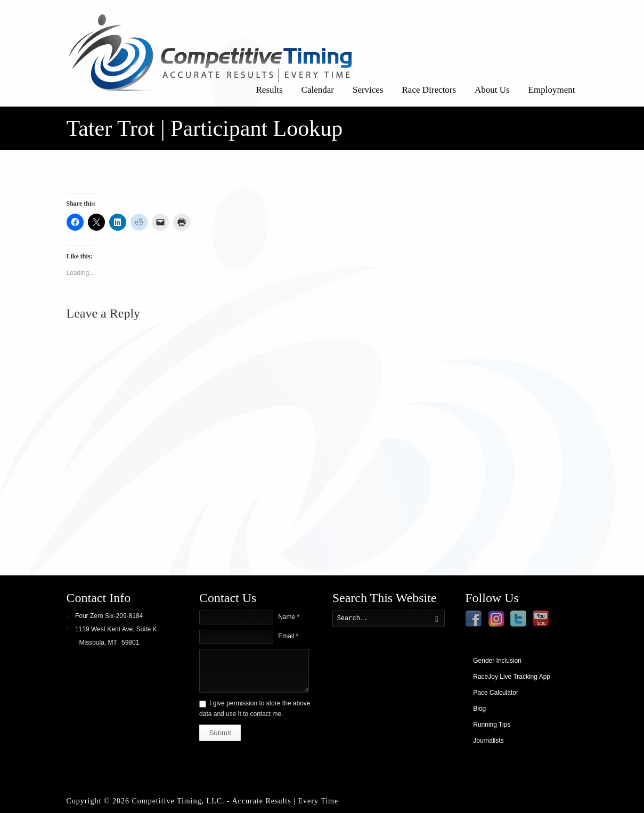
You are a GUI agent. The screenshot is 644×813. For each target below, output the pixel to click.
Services (368, 90)
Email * (288, 636)
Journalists (488, 741)
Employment (552, 90)
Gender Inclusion (497, 661)
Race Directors (429, 90)
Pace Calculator (496, 693)
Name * (289, 617)
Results (270, 90)
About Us (492, 90)
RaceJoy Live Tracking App (512, 677)
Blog (479, 709)
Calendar (318, 90)
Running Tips (492, 725)
